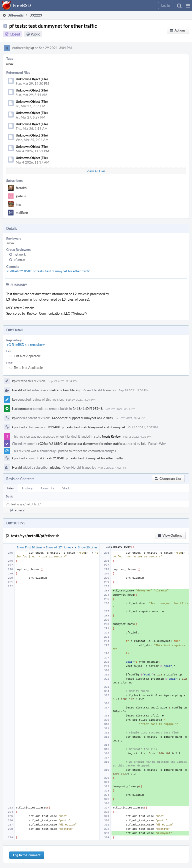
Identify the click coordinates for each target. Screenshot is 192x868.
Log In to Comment (27, 855)
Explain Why (157, 444)
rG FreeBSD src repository (26, 345)
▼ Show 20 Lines (86, 547)
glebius (21, 196)
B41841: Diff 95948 (88, 409)
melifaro (22, 213)
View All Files (96, 171)
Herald (17, 390)
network (20, 254)
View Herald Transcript (100, 390)
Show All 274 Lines (58, 547)
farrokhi (21, 188)
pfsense (19, 260)
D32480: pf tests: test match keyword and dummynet (86, 427)
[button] (188, 6)
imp (18, 204)
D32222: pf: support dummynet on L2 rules (82, 418)
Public (35, 34)
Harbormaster (22, 409)
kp (32, 48)
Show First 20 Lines (30, 547)
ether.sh (20, 510)
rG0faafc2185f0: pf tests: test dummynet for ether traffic (49, 271)
